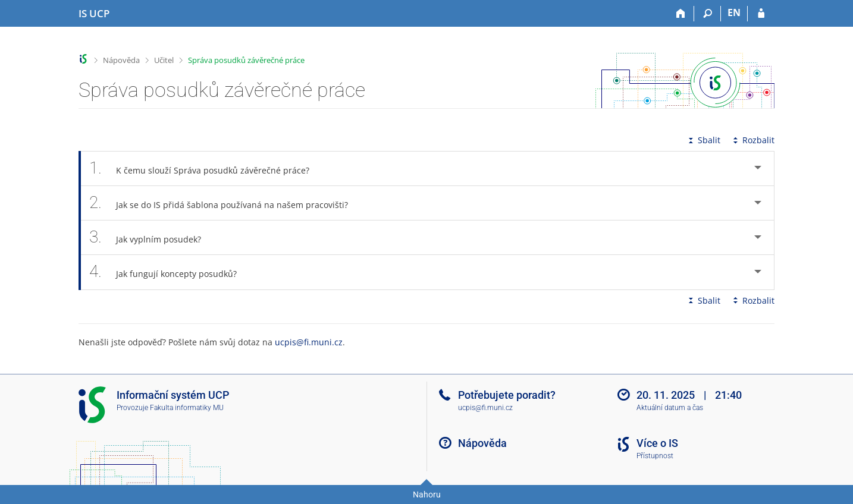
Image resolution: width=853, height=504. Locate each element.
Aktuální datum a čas (670, 408)
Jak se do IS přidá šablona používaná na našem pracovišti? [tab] (225, 203)
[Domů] (681, 14)
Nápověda (121, 60)
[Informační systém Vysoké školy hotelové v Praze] (94, 14)
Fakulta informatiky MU (187, 408)
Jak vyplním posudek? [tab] (152, 237)
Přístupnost (655, 456)
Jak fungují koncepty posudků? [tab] (170, 272)
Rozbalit (752, 140)
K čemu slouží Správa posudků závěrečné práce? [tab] (206, 168)
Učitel (164, 60)
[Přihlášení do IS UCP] (761, 14)
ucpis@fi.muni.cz (309, 342)
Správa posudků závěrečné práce (246, 60)
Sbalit (703, 140)
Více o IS (657, 443)
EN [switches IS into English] (734, 12)
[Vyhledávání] (708, 14)
